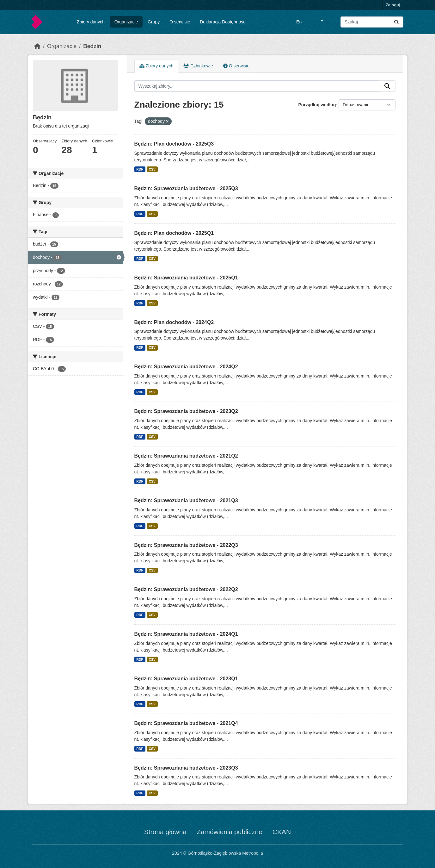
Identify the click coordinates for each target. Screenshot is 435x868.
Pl (322, 22)
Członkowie (198, 66)
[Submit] (396, 22)
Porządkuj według (317, 105)
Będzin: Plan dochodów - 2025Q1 (174, 233)
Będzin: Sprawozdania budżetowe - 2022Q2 (186, 589)
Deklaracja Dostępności (223, 22)
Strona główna (165, 832)
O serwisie (180, 22)
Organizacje (126, 22)
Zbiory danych (91, 22)
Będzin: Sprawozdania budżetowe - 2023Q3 (186, 768)
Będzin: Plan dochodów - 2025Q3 (174, 144)
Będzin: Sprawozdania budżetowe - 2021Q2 (186, 456)
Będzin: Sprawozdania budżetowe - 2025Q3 (186, 188)
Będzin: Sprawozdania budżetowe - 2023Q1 (186, 679)
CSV (152, 169)
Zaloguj (393, 5)
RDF (140, 169)
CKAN (282, 832)
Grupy (154, 22)
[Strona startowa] (37, 46)
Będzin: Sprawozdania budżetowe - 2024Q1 (186, 634)
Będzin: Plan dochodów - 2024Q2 (174, 322)
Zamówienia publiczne (230, 832)
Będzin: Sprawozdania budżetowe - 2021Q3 (186, 500)
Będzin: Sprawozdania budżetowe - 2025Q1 (186, 278)
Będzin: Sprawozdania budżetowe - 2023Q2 (186, 411)
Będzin (92, 46)
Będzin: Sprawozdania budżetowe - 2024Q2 (186, 367)
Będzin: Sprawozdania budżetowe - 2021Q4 (186, 723)
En (299, 22)
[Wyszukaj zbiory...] (372, 22)
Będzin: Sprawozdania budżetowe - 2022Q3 (186, 545)
